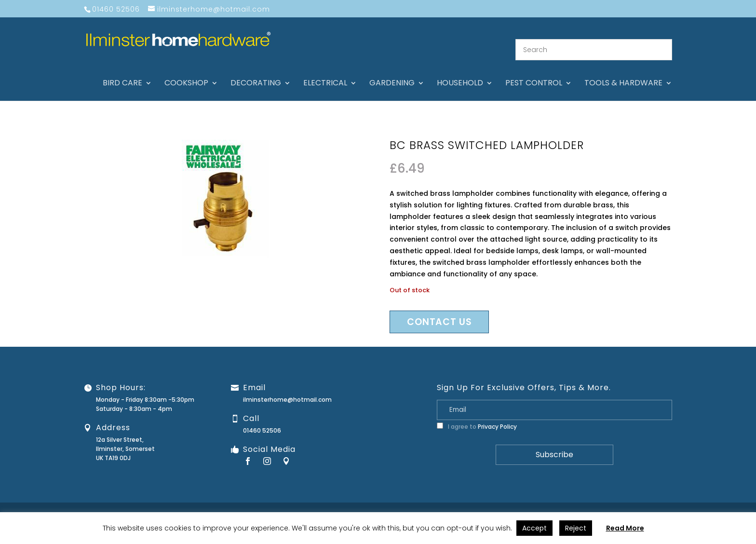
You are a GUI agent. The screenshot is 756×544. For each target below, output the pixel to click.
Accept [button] (534, 528)
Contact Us (527, 504)
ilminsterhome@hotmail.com (287, 388)
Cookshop (186, 72)
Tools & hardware (623, 72)
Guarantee (567, 504)
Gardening (392, 72)
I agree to (477, 415)
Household (460, 72)
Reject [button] (576, 528)
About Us (489, 504)
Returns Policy (612, 504)
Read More (625, 528)
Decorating (256, 72)
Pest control (534, 72)
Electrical (325, 72)
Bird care (122, 72)
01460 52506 (262, 419)
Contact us (439, 310)
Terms (696, 504)
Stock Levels (731, 504)
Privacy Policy (497, 415)
